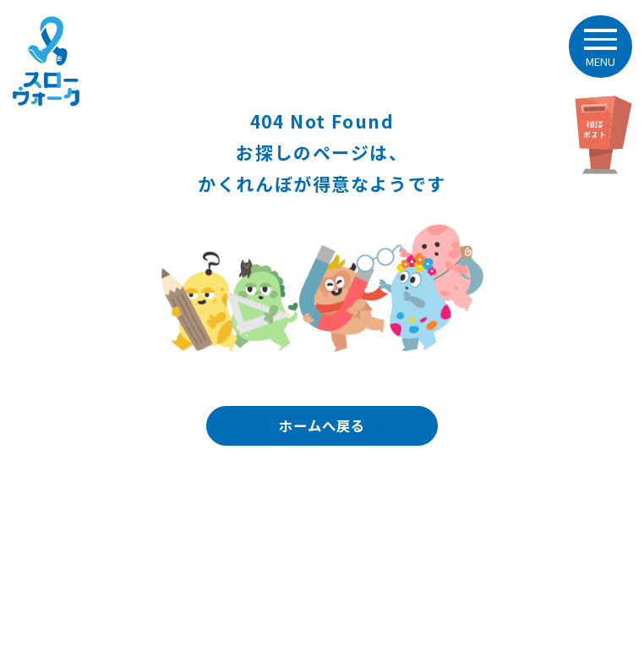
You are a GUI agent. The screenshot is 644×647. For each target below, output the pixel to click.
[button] (600, 47)
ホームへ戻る (322, 425)
